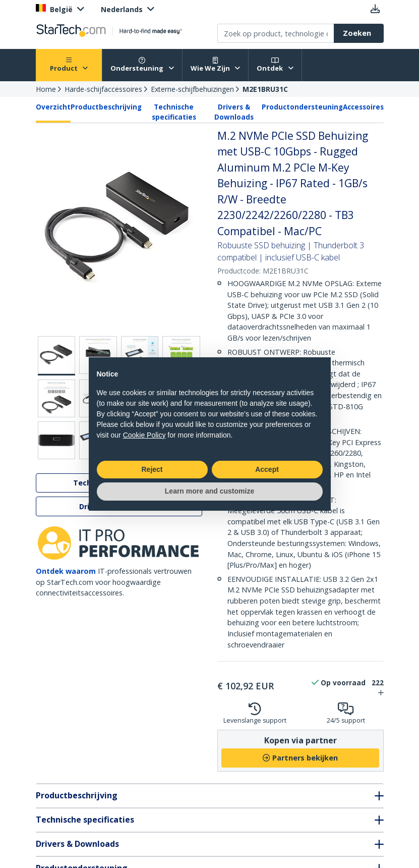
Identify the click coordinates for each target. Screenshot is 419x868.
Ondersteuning (142, 65)
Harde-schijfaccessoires (103, 89)
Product (69, 65)
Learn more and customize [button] (209, 491)
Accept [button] (267, 469)
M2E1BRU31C (265, 89)
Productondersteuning (302, 107)
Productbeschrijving (106, 107)
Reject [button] (152, 469)
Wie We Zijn (216, 65)
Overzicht (53, 107)
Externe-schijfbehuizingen (192, 89)
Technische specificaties (174, 112)
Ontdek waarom (66, 571)
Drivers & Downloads (234, 112)
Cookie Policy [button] (144, 435)
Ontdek (275, 65)
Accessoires (363, 107)
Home (46, 89)
